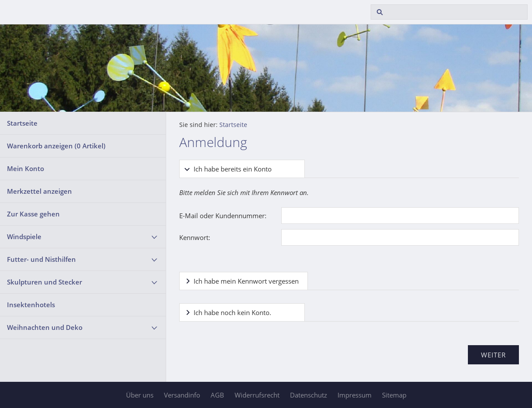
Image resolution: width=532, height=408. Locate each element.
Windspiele (24, 237)
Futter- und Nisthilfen (41, 259)
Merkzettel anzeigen (39, 191)
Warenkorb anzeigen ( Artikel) (56, 146)
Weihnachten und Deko (45, 327)
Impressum (355, 395)
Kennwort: (195, 237)
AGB (217, 395)
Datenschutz (309, 395)
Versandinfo (182, 395)
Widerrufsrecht (257, 395)
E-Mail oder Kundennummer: (223, 216)
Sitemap (394, 395)
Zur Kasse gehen (33, 214)
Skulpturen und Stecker (44, 282)
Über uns (140, 395)
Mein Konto (26, 168)
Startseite (22, 123)
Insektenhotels (31, 305)
